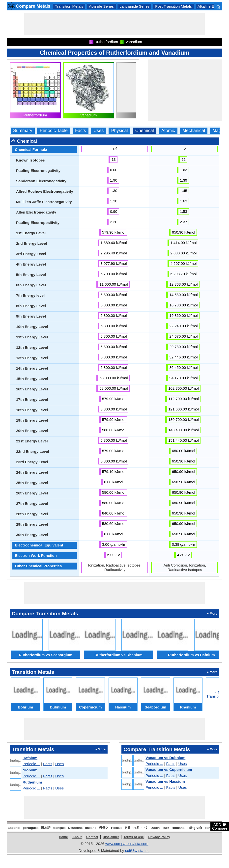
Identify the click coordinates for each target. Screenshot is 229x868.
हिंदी (127, 828)
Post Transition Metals (173, 6)
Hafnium (30, 758)
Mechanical (194, 131)
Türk (166, 828)
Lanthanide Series (134, 6)
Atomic (168, 131)
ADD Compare (220, 826)
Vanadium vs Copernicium (169, 770)
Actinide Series (101, 6)
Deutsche (75, 828)
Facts (81, 131)
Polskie (117, 828)
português (31, 828)
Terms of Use (134, 837)
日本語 (46, 828)
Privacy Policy (159, 837)
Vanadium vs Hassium (165, 781)
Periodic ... (31, 764)
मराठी (136, 828)
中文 (145, 828)
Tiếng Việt (194, 828)
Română (178, 828)
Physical (119, 131)
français (59, 828)
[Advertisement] (114, 24)
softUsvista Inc (137, 851)
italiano (91, 828)
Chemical (145, 131)
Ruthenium (32, 782)
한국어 (104, 828)
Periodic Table (54, 131)
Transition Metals (69, 6)
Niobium (30, 770)
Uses (99, 131)
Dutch (155, 828)
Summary (23, 131)
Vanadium (88, 115)
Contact (92, 837)
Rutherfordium (35, 115)
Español (14, 828)
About (77, 837)
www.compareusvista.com (127, 844)
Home (63, 837)
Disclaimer (111, 837)
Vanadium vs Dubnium (165, 758)
